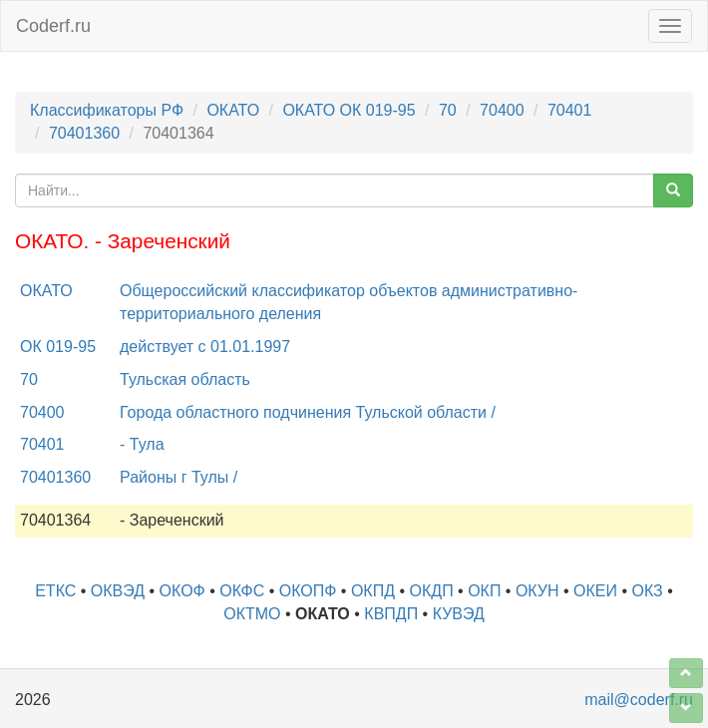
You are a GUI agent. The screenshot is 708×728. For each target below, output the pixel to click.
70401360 (84, 133)
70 (448, 110)
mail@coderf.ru (639, 700)
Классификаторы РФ (107, 110)
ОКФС (242, 591)
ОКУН (537, 591)
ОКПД (373, 591)
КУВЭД (459, 614)
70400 (502, 110)
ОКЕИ (595, 591)
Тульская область (185, 379)
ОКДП (432, 591)
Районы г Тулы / (178, 477)
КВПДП (391, 614)
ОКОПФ (308, 591)
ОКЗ (648, 591)
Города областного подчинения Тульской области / (308, 412)
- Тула (142, 444)
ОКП (484, 591)
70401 (570, 110)
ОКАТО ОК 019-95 (349, 110)
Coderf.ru (53, 26)
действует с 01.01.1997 (205, 347)
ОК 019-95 (58, 347)
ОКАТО (233, 110)
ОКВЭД (118, 591)
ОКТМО (252, 614)
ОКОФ (182, 591)
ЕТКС (55, 591)
